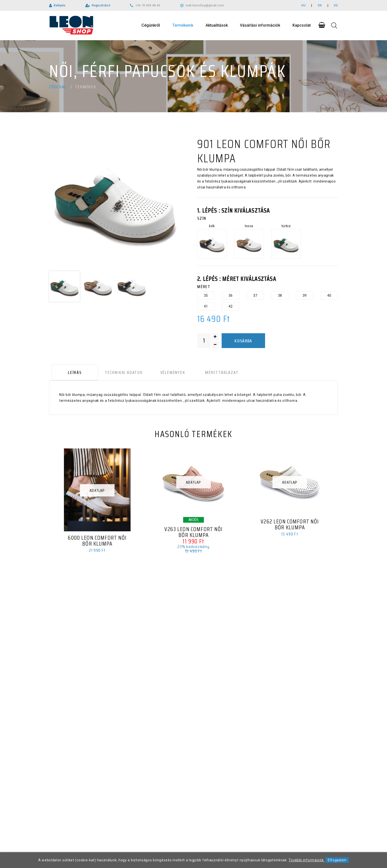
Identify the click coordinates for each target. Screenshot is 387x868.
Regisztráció (101, 5)
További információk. (307, 860)
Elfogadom (337, 860)
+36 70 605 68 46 (148, 5)
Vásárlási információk (260, 25)
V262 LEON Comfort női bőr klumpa (290, 526)
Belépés (60, 5)
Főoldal (58, 87)
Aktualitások (217, 25)
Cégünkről (151, 25)
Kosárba (243, 341)
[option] (115, 203)
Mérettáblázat (213, 373)
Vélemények (167, 373)
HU (303, 5)
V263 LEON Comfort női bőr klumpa (193, 534)
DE (336, 5)
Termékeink (183, 25)
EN (320, 5)
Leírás (72, 373)
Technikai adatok (120, 373)
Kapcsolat (302, 25)
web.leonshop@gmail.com (205, 5)
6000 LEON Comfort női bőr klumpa (97, 542)
